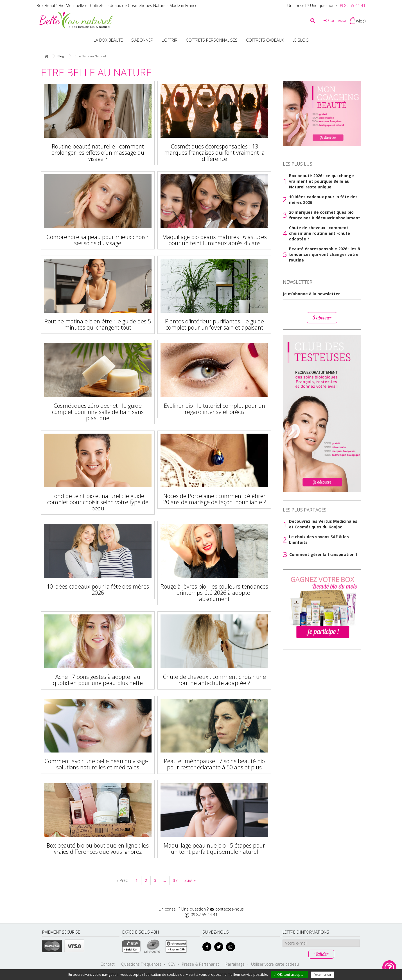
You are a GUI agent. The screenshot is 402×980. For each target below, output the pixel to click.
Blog (61, 56)
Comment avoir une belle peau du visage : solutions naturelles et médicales (98, 764)
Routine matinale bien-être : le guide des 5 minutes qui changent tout (98, 324)
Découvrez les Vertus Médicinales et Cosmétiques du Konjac (323, 524)
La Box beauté (108, 40)
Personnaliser (322, 975)
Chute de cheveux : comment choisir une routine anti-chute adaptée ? (214, 680)
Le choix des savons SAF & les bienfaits (319, 539)
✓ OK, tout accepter (289, 975)
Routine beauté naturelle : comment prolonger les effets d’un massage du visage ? (98, 153)
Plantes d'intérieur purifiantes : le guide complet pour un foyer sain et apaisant (214, 324)
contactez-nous (230, 909)
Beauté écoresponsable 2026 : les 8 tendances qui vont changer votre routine (324, 254)
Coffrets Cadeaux (265, 40)
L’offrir (170, 40)
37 (175, 880)
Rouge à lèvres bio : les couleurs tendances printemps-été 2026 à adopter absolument (214, 593)
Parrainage (235, 964)
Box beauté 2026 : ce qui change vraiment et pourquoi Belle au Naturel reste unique (321, 181)
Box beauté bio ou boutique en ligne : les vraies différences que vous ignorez (98, 849)
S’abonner (142, 40)
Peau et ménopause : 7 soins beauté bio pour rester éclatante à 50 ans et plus (214, 764)
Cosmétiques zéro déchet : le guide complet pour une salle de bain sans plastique (98, 412)
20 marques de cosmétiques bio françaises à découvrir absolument (325, 215)
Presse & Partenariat (200, 964)
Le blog (301, 40)
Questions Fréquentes (141, 964)
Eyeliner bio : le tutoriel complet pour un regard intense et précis (214, 409)
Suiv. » (190, 880)
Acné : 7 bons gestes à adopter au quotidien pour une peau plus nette (98, 680)
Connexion (336, 20)
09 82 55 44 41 (352, 5)
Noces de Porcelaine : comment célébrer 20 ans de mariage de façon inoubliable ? (214, 499)
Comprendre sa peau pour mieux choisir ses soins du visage (98, 240)
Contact (108, 964)
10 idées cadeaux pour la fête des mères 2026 (98, 590)
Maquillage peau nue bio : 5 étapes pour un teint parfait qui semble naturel (214, 849)
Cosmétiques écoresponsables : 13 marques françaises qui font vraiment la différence (214, 153)
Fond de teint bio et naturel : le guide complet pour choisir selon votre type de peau (98, 502)
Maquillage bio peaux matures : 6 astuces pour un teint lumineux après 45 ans (214, 240)
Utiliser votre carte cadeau (275, 964)
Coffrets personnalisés (212, 40)
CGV (172, 964)
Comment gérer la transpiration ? (323, 554)
